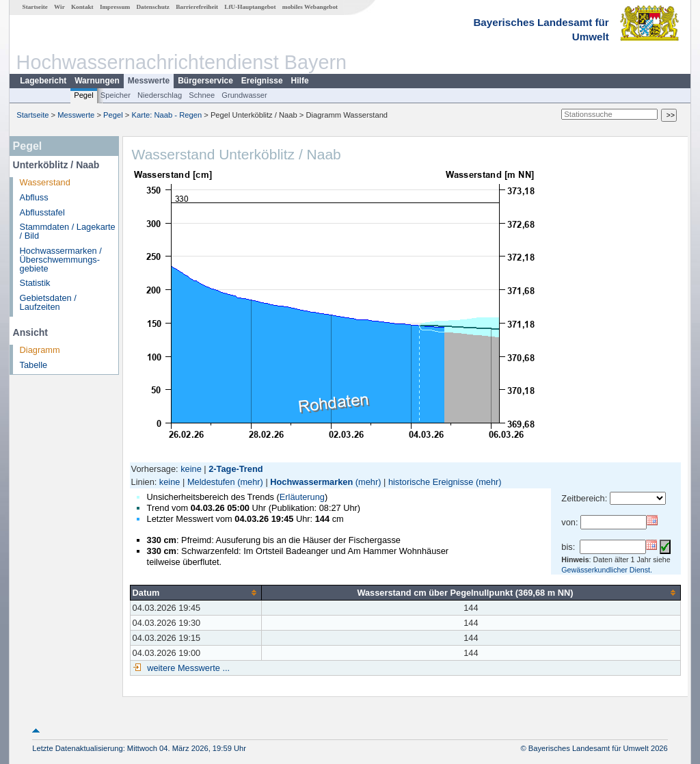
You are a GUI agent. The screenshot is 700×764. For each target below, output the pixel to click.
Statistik (35, 283)
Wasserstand (45, 182)
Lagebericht (43, 81)
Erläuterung (302, 497)
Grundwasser (244, 95)
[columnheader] (196, 592)
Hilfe (300, 81)
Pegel (84, 95)
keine (191, 469)
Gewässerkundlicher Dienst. (607, 570)
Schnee (202, 95)
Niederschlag (160, 95)
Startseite (35, 7)
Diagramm (40, 350)
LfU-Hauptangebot (250, 7)
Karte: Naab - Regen (167, 115)
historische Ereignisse (431, 482)
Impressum (115, 7)
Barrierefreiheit (197, 7)
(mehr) (250, 482)
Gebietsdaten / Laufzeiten (48, 302)
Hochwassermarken (311, 482)
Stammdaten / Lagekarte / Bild (68, 231)
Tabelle (34, 365)
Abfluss (34, 197)
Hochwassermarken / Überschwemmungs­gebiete (61, 260)
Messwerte (149, 81)
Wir (59, 7)
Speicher (116, 95)
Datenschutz (153, 7)
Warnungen (97, 81)
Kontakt (82, 7)
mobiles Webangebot (310, 7)
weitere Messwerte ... (187, 668)
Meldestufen (211, 482)
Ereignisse (262, 81)
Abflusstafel (42, 212)
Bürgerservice (205, 81)
